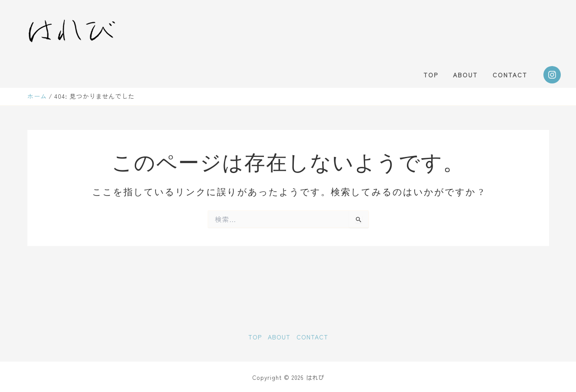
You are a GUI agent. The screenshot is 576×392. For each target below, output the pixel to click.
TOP (437, 75)
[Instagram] (552, 75)
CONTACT (511, 75)
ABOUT (469, 75)
